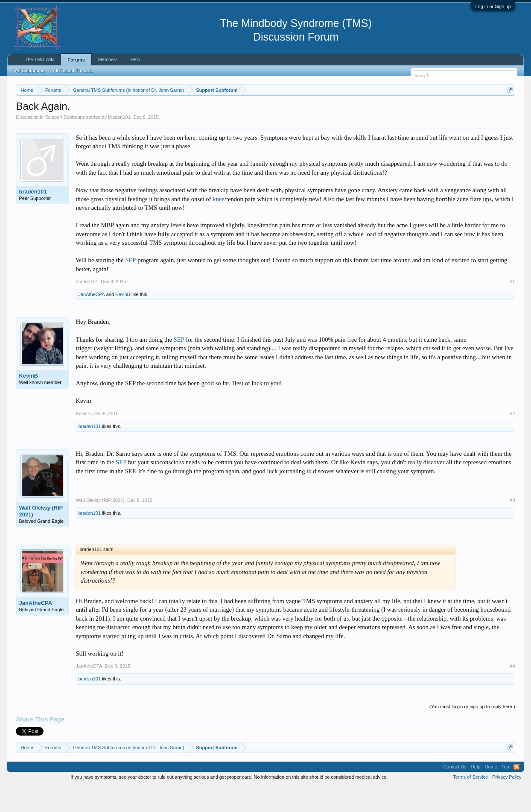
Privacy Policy (507, 803)
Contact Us (455, 792)
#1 (512, 307)
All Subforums (29, 70)
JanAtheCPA (91, 320)
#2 (512, 439)
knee (219, 225)
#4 (512, 692)
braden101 (119, 143)
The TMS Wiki (39, 59)
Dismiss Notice (508, 110)
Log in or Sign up (493, 6)
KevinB (123, 320)
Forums (76, 60)
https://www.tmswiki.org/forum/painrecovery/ (407, 111)
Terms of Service (470, 803)
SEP (130, 286)
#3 (512, 526)
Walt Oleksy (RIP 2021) (41, 537)
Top (505, 792)
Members (108, 59)
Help (135, 59)
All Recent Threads (73, 70)
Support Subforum (65, 143)
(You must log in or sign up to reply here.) (472, 732)
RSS (516, 792)
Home (491, 792)
